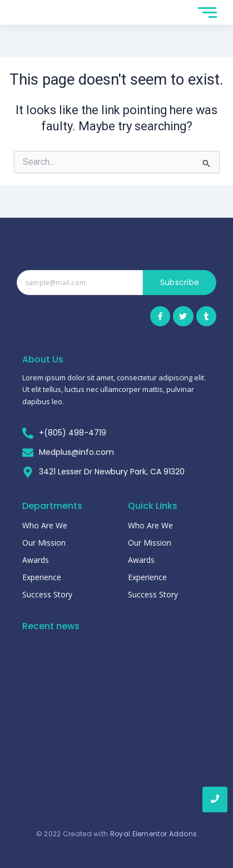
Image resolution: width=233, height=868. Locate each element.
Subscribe (180, 282)
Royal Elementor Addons (154, 834)
